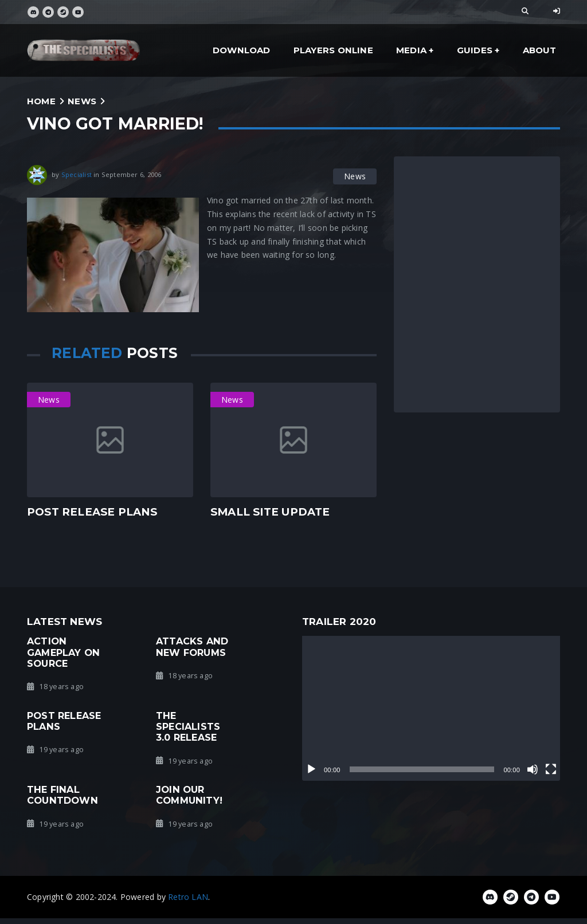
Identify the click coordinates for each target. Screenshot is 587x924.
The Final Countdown (62, 795)
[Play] (311, 769)
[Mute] (533, 769)
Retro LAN (188, 897)
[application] (431, 708)
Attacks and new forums (192, 646)
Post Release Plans (92, 512)
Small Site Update (270, 512)
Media (411, 50)
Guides (475, 50)
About (540, 50)
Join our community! (189, 795)
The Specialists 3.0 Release (188, 727)
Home (41, 101)
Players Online (333, 50)
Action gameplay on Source (63, 652)
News (82, 101)
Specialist (77, 174)
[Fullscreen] (551, 769)
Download (242, 50)
